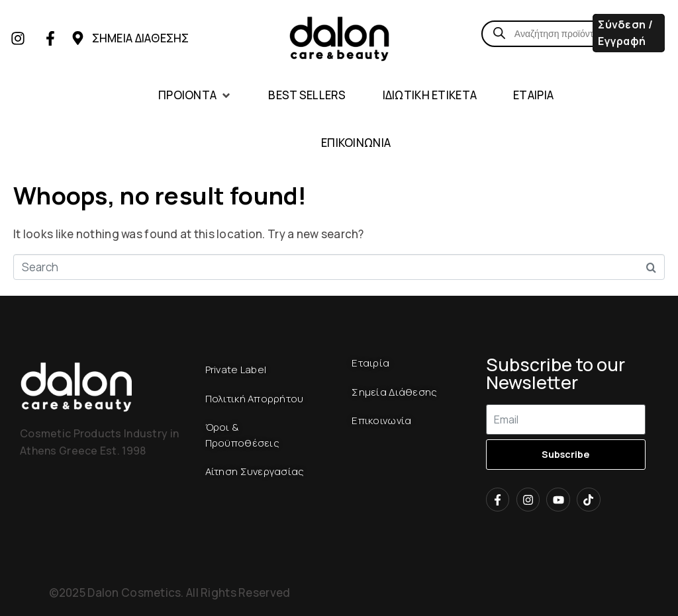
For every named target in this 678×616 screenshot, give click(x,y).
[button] (195, 96)
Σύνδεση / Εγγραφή (625, 33)
